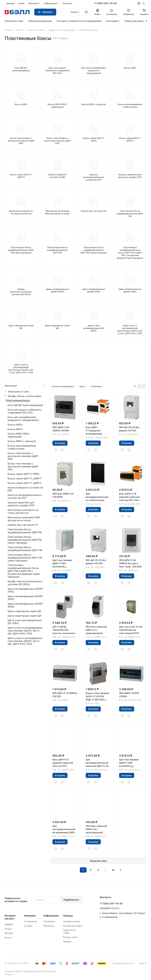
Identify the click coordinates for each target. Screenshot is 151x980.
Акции (8, 929)
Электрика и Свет (18, 392)
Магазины (49, 926)
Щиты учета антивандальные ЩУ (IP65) (25, 622)
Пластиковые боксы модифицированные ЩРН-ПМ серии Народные (25, 558)
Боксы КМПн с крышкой (22, 441)
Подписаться (71, 900)
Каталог (9, 924)
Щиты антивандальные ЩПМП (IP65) (25, 598)
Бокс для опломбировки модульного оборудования (23, 419)
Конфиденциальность (123, 963)
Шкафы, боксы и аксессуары (25, 396)
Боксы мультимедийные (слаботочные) (22, 447)
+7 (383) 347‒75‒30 (105, 3)
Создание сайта (13, 971)
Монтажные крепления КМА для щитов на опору (24, 519)
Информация (51, 916)
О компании (31, 921)
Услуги (8, 937)
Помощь (68, 916)
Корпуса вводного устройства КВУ (25, 489)
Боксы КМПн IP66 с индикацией (19, 435)
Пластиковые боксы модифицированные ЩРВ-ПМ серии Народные (25, 540)
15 (113, 870)
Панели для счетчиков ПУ (23, 525)
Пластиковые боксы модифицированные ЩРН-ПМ (25, 549)
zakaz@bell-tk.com (110, 908)
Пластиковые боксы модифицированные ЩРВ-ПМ (25, 531)
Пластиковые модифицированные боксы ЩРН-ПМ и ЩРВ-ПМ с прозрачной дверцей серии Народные (24, 571)
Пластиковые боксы (18, 401)
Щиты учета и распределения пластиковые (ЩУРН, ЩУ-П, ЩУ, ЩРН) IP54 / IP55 (25, 631)
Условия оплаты (71, 921)
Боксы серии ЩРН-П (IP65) (24, 474)
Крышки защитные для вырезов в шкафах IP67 (21, 504)
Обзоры (67, 942)
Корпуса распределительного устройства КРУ (25, 496)
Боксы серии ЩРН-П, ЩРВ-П (24, 478)
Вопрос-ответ (70, 937)
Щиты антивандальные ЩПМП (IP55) (25, 590)
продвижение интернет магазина (40, 971)
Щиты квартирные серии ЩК (24, 611)
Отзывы (28, 926)
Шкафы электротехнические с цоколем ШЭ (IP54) (25, 583)
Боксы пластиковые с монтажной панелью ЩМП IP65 (23, 456)
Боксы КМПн (15, 425)
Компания (30, 916)
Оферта (143, 963)
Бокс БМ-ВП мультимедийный (25, 405)
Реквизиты (49, 921)
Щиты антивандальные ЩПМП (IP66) (25, 605)
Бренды (9, 933)
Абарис (8, 974)
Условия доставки (72, 926)
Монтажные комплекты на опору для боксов (23, 511)
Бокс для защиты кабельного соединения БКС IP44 (25, 411)
